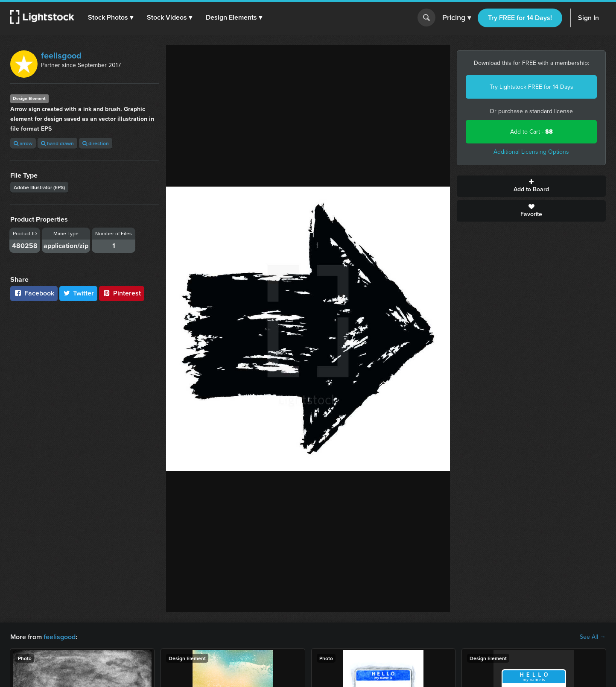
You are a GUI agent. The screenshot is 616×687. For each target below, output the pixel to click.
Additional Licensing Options (531, 152)
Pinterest (122, 293)
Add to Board (531, 186)
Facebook (34, 293)
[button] (111, 18)
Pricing (457, 18)
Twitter (79, 293)
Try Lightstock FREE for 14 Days (531, 87)
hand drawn (57, 143)
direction (96, 143)
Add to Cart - (531, 132)
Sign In (588, 18)
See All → (593, 637)
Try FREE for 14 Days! (520, 18)
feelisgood (61, 56)
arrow (23, 143)
